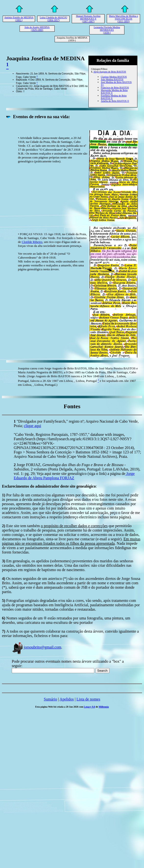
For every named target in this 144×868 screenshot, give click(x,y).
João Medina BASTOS (112, 79)
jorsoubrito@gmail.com (36, 647)
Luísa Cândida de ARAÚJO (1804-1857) (54, 19)
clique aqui (32, 426)
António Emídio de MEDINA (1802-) (19, 19)
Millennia (104, 707)
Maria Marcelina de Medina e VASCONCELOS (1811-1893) (124, 19)
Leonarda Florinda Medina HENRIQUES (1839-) (107, 30)
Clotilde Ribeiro (32, 242)
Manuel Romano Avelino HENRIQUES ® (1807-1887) (88, 19)
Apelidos (67, 699)
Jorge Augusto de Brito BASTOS (110, 72)
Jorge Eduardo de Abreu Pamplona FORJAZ (74, 476)
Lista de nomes (88, 699)
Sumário (50, 699)
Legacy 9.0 (90, 707)
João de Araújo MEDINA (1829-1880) (37, 29)
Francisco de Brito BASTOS (115, 88)
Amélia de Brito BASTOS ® (115, 101)
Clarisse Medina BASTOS (114, 77)
